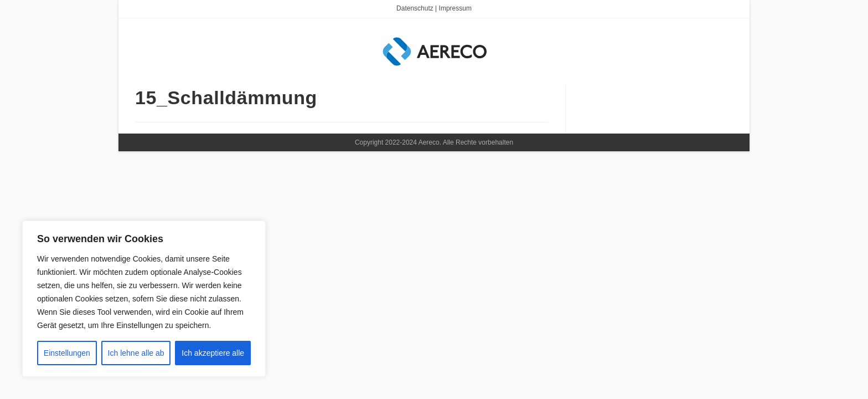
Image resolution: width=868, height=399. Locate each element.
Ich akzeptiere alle (213, 353)
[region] (144, 299)
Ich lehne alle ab (136, 353)
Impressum (455, 8)
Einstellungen (67, 353)
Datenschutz (415, 8)
